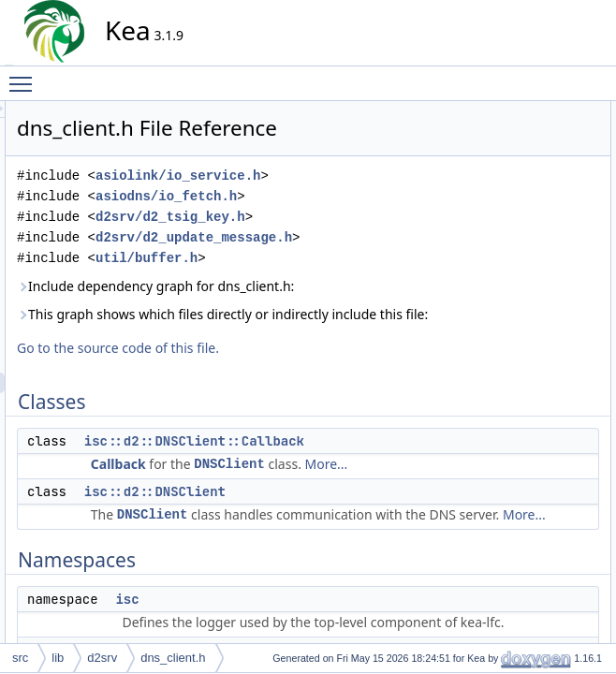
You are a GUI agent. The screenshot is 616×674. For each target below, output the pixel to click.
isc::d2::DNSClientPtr (541, 256)
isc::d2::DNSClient (323, 621)
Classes (493, 111)
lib (58, 658)
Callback (287, 572)
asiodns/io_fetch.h (335, 243)
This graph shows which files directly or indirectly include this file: (303, 412)
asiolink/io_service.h (275, 222)
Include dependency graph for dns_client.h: (284, 364)
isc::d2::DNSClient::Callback (363, 549)
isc (495, 194)
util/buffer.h (315, 325)
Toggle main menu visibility (25, 76)
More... (281, 593)
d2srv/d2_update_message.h (291, 305)
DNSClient (398, 572)
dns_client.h (173, 658)
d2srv (102, 658)
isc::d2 (504, 214)
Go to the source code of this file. (286, 456)
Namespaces (506, 173)
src (20, 658)
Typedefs (496, 235)
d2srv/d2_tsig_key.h (339, 264)
